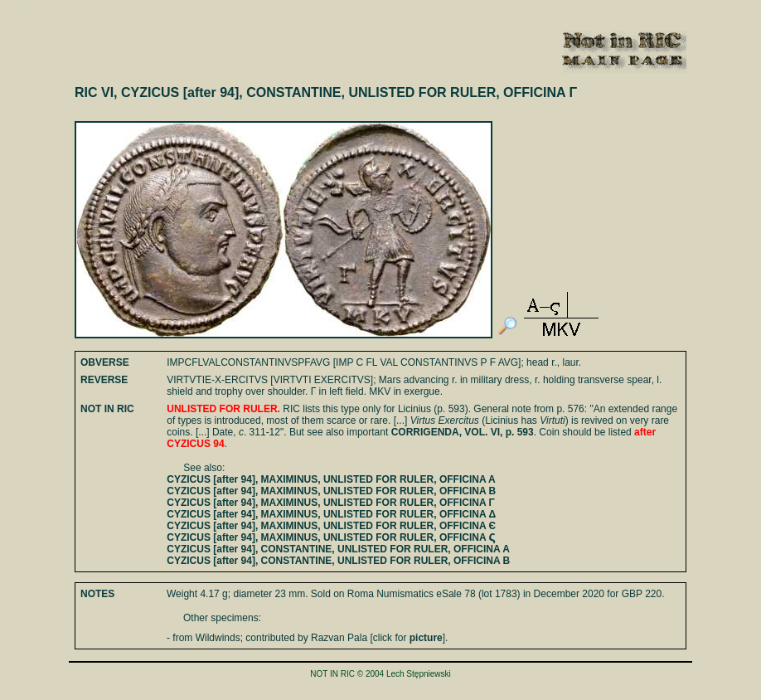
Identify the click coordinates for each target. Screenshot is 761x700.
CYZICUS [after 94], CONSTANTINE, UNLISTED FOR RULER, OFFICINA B (338, 561)
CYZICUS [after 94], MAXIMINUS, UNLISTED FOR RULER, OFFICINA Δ (331, 514)
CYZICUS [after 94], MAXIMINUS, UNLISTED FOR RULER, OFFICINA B (331, 491)
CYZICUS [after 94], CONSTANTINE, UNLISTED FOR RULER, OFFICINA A (338, 549)
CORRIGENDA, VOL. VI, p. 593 (463, 432)
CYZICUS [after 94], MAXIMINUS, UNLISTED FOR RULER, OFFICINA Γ (330, 503)
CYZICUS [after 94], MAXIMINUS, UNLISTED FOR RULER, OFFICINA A (331, 479)
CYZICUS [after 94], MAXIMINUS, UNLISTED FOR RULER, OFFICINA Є (331, 526)
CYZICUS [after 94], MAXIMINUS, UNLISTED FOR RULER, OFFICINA (331, 537)
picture (426, 638)
